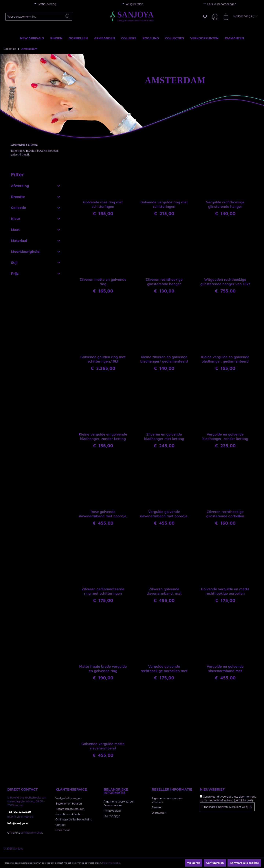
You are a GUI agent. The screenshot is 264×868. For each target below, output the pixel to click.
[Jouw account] (214, 17)
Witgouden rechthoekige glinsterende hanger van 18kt (225, 282)
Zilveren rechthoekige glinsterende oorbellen (225, 514)
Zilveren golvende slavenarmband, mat (164, 591)
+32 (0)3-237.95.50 (19, 812)
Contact (61, 825)
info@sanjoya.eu (18, 823)
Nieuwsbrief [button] (212, 790)
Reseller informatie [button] (172, 790)
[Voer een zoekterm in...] (39, 17)
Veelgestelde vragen (69, 798)
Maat (36, 229)
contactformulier (31, 833)
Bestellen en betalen (69, 804)
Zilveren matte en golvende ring (103, 282)
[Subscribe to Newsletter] (250, 807)
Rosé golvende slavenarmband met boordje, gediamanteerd (103, 514)
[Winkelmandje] (224, 16)
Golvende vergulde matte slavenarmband (103, 746)
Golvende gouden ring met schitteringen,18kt (103, 359)
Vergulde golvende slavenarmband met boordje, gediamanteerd (164, 514)
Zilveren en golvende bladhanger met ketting (164, 436)
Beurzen (157, 807)
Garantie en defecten (69, 814)
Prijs (36, 273)
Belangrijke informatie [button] (116, 791)
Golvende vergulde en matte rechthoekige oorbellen (225, 591)
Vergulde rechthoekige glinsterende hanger (225, 204)
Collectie (36, 207)
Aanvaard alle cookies (244, 863)
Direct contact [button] (22, 790)
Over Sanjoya (112, 816)
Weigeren (194, 863)
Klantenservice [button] (71, 790)
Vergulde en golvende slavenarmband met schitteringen (225, 669)
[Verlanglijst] (205, 16)
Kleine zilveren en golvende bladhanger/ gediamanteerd (164, 359)
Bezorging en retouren (70, 809)
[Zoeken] (68, 17)
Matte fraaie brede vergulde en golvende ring (103, 669)
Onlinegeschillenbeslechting (74, 820)
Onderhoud (63, 830)
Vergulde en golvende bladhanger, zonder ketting (225, 436)
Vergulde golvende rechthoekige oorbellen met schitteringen (164, 669)
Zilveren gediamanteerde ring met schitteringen (103, 591)
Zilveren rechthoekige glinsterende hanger (164, 282)
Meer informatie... (112, 863)
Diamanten (159, 813)
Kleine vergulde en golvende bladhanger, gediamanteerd (225, 359)
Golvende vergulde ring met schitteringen (164, 204)
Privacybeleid (112, 811)
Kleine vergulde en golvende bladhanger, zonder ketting (103, 436)
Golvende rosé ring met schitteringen (103, 204)
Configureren (215, 863)
